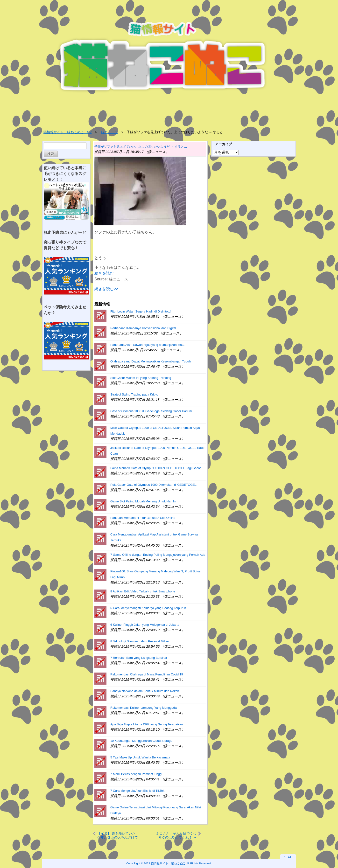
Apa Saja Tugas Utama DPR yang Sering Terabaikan (147, 724)
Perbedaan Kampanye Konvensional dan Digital (143, 328)
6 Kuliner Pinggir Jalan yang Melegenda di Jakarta (145, 625)
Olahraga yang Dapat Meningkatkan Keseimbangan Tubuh (151, 361)
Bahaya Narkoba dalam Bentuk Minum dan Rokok (145, 691)
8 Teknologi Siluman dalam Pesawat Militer (140, 641)
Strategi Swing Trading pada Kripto (134, 394)
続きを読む (104, 273)
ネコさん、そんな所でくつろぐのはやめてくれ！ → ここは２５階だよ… (176, 835)
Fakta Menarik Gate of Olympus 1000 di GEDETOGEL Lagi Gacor (156, 468)
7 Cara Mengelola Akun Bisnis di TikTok (137, 791)
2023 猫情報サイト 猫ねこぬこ (165, 863)
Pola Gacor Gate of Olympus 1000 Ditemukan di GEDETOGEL (153, 485)
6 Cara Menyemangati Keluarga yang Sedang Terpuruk (148, 608)
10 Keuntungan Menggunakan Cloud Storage (141, 741)
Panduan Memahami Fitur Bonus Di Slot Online (143, 518)
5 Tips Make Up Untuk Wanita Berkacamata (140, 757)
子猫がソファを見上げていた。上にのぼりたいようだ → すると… (141, 147)
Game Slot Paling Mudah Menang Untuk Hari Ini (143, 501)
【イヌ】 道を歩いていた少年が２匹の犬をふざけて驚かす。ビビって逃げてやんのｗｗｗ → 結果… (118, 835)
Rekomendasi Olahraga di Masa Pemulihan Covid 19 (147, 674)
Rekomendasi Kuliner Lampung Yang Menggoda (144, 708)
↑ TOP (288, 857)
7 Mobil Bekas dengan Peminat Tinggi (136, 774)
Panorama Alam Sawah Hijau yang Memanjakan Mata (147, 345)
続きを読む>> (106, 289)
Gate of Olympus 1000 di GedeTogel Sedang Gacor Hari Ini (151, 411)
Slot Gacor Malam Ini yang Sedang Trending (141, 378)
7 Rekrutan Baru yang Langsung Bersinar (139, 658)
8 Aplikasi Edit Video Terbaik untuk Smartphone (143, 591)
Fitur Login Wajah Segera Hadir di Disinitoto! (141, 311)
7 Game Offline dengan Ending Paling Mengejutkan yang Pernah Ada (158, 555)
